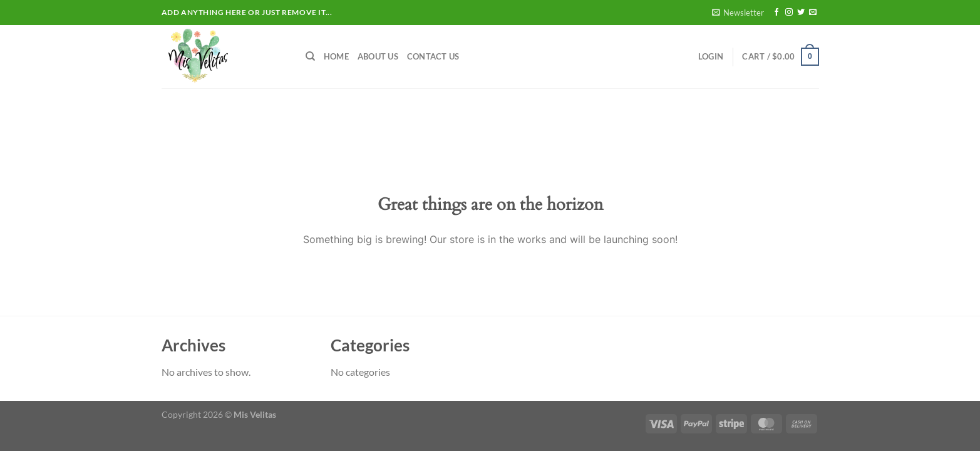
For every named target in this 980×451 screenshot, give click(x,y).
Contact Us (433, 56)
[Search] (310, 56)
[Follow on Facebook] (776, 13)
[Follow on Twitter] (801, 13)
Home (336, 56)
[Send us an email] (813, 13)
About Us (378, 56)
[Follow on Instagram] (789, 13)
